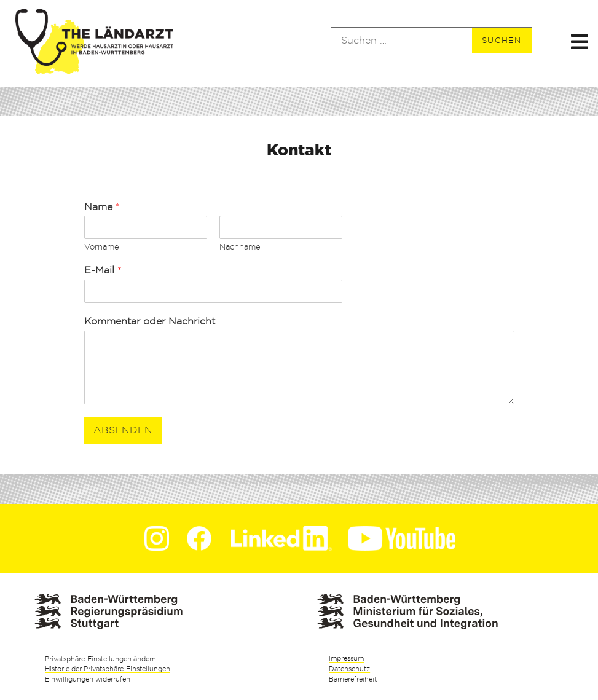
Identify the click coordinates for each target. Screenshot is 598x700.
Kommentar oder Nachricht (150, 321)
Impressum (346, 658)
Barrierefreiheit (353, 679)
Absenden (123, 430)
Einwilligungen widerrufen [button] (88, 679)
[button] (580, 40)
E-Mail (103, 270)
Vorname (102, 246)
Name (102, 207)
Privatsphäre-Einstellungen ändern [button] (100, 659)
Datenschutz (349, 669)
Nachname (240, 246)
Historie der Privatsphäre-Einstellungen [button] (108, 669)
